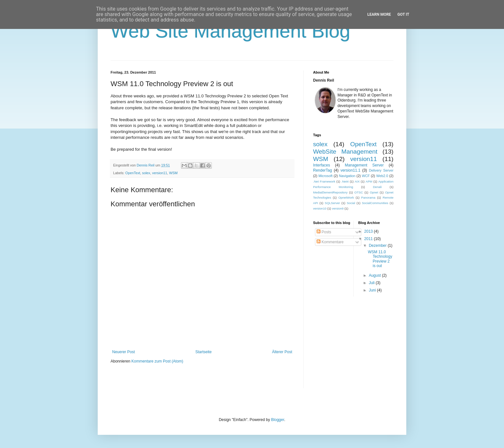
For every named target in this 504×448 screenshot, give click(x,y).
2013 (369, 231)
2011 (369, 239)
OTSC (359, 192)
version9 (338, 208)
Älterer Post (282, 352)
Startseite (204, 352)
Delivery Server (381, 170)
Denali (377, 187)
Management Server (364, 165)
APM (369, 181)
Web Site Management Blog (230, 31)
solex (146, 173)
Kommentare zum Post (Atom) (157, 361)
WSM (173, 173)
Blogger (278, 420)
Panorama (368, 197)
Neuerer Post (124, 352)
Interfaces (322, 165)
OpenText (133, 173)
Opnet (374, 192)
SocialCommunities (375, 203)
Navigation (347, 176)
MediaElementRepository (330, 192)
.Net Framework (324, 181)
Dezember (378, 246)
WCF (366, 176)
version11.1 (350, 170)
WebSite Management (345, 152)
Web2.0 (382, 176)
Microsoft (326, 176)
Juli (372, 283)
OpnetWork (346, 197)
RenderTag (323, 170)
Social (351, 203)
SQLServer (332, 203)
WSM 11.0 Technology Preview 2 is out (380, 259)
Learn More (379, 14)
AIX (357, 181)
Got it (403, 14)
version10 (320, 208)
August (375, 275)
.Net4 (345, 181)
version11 (160, 173)
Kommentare (330, 242)
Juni (373, 290)
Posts (324, 232)
